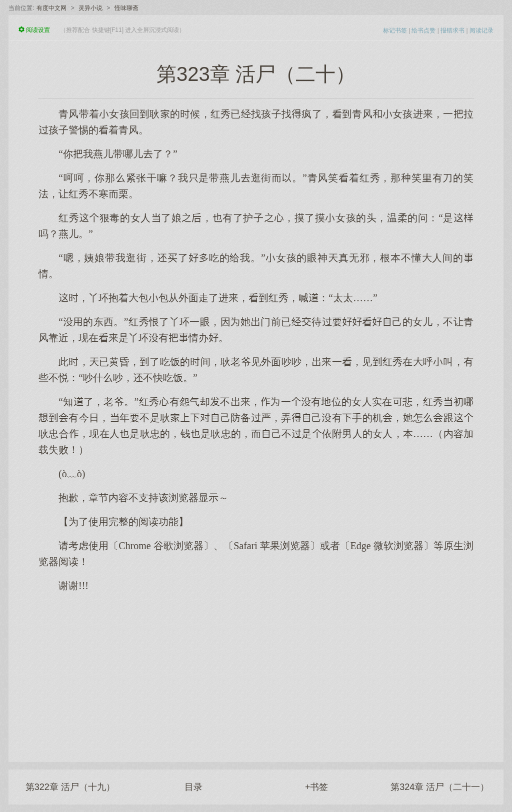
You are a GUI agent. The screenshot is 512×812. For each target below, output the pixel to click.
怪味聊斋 (126, 8)
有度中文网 (51, 8)
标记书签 (395, 30)
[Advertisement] (256, 672)
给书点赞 (423, 30)
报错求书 (452, 30)
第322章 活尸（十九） (70, 787)
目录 (193, 787)
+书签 (317, 787)
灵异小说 (90, 8)
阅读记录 (481, 30)
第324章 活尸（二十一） (440, 787)
